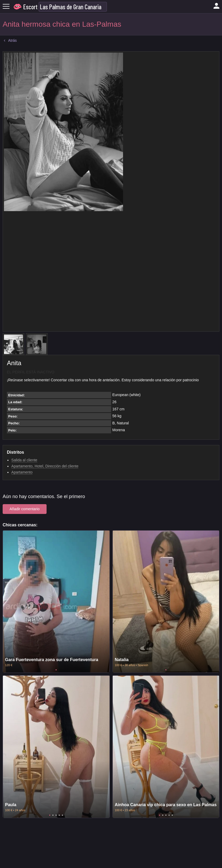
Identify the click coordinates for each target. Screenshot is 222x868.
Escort (30, 7)
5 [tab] (62, 815)
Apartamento (22, 472)
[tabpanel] (56, 602)
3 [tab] (56, 815)
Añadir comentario (25, 509)
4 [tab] (59, 815)
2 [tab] (53, 815)
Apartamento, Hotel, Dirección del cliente (45, 466)
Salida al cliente (24, 460)
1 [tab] (56, 670)
